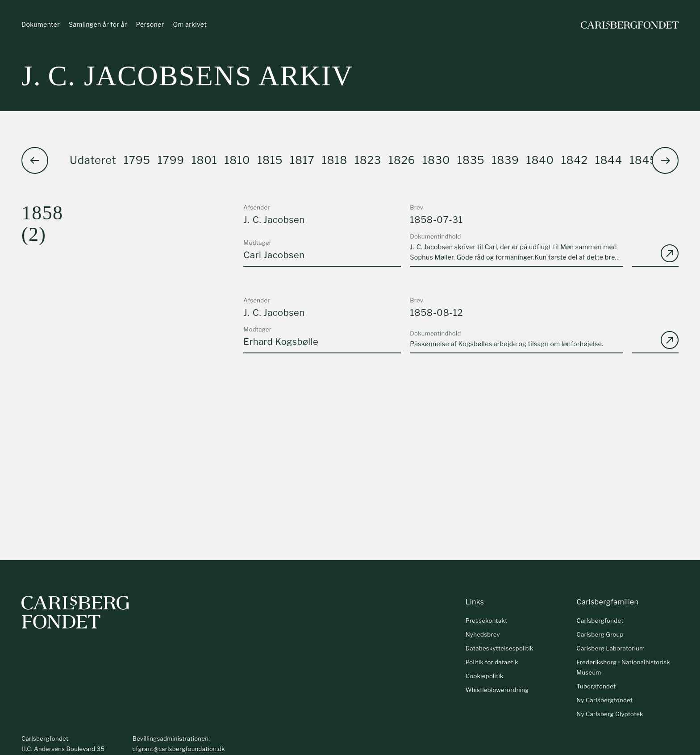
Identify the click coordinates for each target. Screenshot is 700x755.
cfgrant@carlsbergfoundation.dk (179, 749)
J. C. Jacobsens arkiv (187, 76)
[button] (665, 160)
